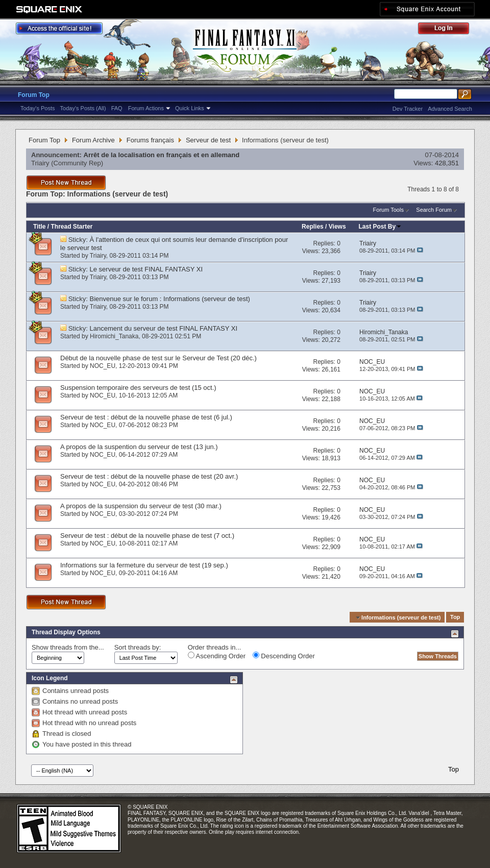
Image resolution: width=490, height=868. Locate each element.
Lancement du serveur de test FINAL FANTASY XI (164, 328)
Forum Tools (388, 210)
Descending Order (284, 656)
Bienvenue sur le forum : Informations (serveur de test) (170, 299)
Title (39, 227)
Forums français (150, 140)
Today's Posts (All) (83, 108)
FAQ (117, 108)
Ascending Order (217, 656)
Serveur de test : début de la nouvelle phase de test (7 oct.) (147, 536)
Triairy (40, 163)
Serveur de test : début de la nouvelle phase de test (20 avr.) (149, 476)
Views (337, 227)
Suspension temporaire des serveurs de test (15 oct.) (138, 388)
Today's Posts (38, 108)
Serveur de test (208, 140)
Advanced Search (450, 109)
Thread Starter (71, 227)
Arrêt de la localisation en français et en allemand (162, 155)
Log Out (449, 30)
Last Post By (381, 227)
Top (455, 617)
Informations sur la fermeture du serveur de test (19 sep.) (144, 565)
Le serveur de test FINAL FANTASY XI (146, 269)
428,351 (447, 163)
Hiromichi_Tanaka (114, 336)
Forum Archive (93, 140)
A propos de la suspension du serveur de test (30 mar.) (141, 506)
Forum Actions (146, 108)
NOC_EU (103, 366)
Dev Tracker (408, 109)
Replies (313, 227)
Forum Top (34, 95)
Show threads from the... (68, 647)
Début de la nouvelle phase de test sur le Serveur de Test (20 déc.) (158, 358)
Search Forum (434, 210)
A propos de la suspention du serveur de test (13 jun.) (139, 447)
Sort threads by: (138, 647)
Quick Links (190, 108)
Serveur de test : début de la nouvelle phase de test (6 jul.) (146, 417)
